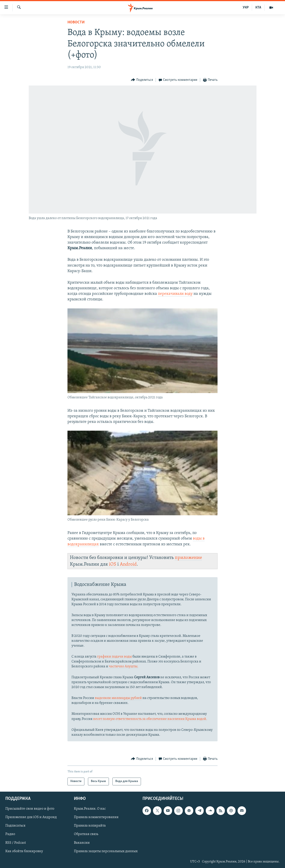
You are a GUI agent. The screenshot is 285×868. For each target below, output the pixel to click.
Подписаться (15, 826)
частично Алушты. (124, 666)
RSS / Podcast (16, 843)
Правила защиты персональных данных (106, 851)
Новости (76, 22)
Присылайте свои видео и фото (30, 809)
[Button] (142, 80)
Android (128, 564)
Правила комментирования (96, 817)
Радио (10, 834)
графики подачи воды (114, 657)
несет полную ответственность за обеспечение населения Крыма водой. (150, 719)
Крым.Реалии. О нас (90, 809)
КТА (258, 8)
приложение (188, 558)
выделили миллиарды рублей (118, 698)
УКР (246, 8)
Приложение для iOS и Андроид (31, 817)
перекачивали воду (175, 294)
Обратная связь (86, 834)
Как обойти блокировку (24, 851)
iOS (113, 564)
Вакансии (82, 843)
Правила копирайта (90, 826)
